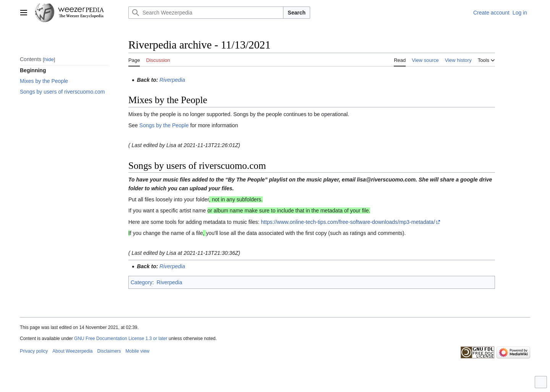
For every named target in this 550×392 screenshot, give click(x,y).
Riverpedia (172, 80)
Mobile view (138, 351)
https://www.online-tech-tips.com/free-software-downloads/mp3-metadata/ (348, 222)
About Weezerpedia (72, 351)
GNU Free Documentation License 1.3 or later (121, 339)
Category (142, 282)
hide (49, 59)
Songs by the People (164, 125)
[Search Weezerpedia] (206, 13)
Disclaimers (109, 351)
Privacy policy (34, 351)
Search (297, 13)
